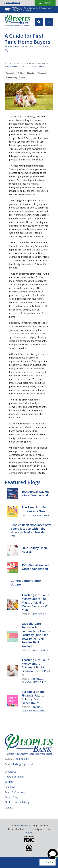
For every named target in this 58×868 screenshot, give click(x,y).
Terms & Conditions (15, 792)
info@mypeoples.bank (22, 764)
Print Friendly (11, 78)
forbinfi (29, 833)
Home (8, 47)
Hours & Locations (14, 777)
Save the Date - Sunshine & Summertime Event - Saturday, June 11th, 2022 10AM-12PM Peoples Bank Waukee (36, 635)
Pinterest (42, 73)
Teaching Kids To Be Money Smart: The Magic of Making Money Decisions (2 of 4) (35, 602)
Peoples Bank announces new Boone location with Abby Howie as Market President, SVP (31, 530)
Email (23, 78)
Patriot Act (10, 787)
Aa (43, 862)
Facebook (10, 73)
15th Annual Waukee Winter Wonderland (36, 567)
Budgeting (10, 66)
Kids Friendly (40, 614)
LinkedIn (31, 73)
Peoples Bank (19, 21)
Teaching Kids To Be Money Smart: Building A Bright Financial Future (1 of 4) (36, 667)
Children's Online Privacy (17, 802)
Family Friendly (41, 650)
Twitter (21, 73)
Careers (9, 807)
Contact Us (10, 772)
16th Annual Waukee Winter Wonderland (36, 493)
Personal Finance (37, 66)
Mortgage (22, 66)
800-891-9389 (11, 2)
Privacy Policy (12, 797)
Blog (16, 47)
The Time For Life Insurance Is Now (34, 509)
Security (9, 782)
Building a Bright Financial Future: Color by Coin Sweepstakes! (33, 697)
